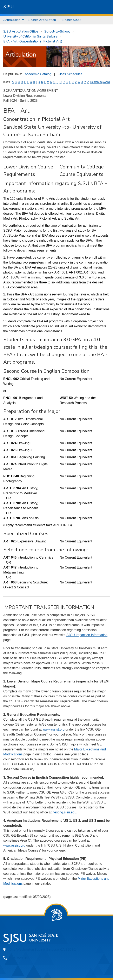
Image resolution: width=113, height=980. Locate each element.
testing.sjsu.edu (65, 812)
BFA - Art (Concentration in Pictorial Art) (33, 41)
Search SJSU (72, 20)
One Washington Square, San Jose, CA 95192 (43, 950)
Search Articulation (42, 20)
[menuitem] (13, 20)
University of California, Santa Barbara (30, 36)
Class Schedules (70, 74)
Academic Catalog (38, 74)
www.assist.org (54, 729)
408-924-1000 (21, 958)
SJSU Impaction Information (87, 635)
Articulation (12, 20)
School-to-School (57, 31)
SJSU (9, 7)
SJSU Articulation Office (21, 31)
